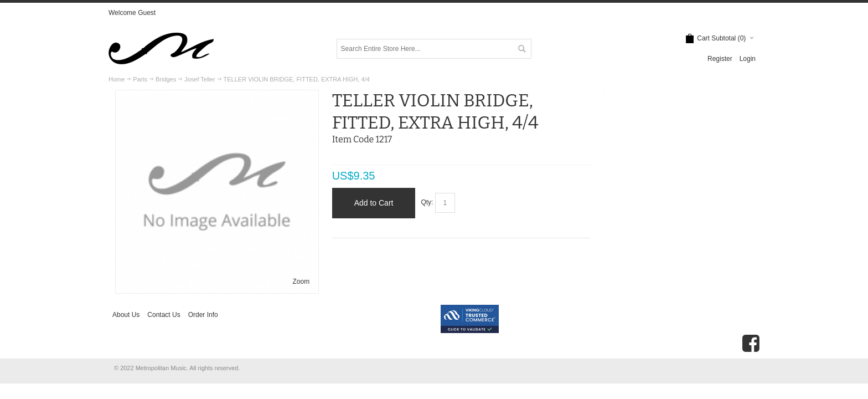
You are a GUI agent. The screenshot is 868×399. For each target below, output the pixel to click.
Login (748, 59)
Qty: (427, 203)
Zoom (301, 282)
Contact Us (164, 315)
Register (720, 59)
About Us (126, 315)
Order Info (203, 315)
